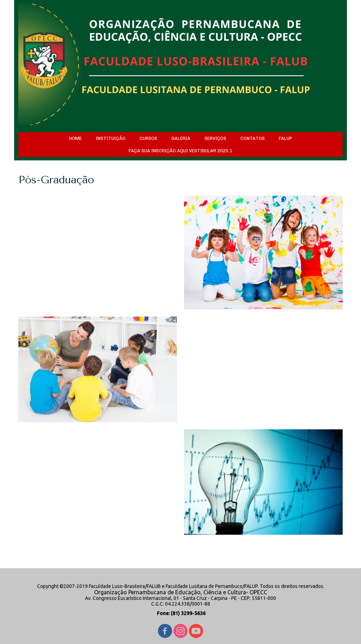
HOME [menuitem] (75, 138)
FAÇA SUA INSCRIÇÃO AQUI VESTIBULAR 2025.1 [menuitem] (180, 151)
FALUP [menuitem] (286, 138)
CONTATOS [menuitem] (253, 138)
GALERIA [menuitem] (181, 138)
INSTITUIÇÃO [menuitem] (111, 138)
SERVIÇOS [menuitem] (215, 138)
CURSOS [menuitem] (148, 138)
